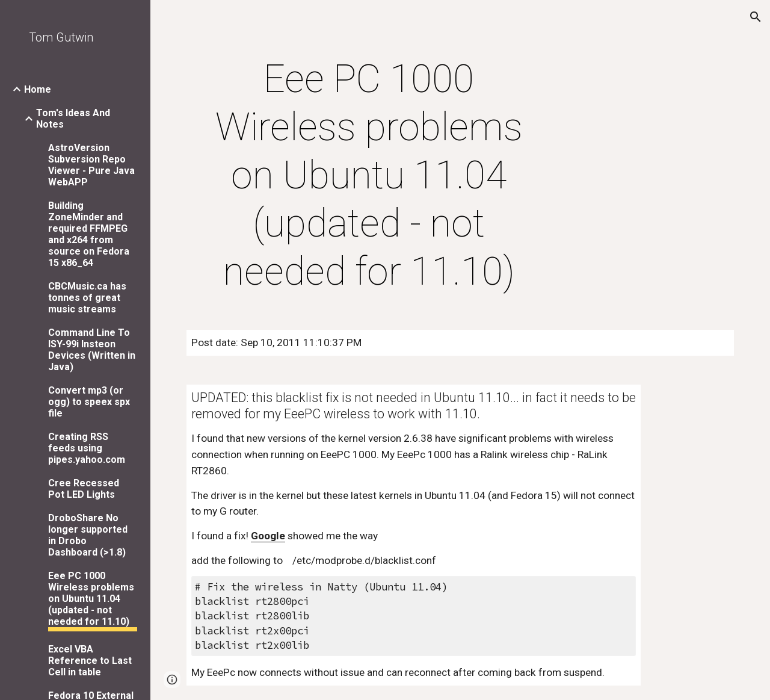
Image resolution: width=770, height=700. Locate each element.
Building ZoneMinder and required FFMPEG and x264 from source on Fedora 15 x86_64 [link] (89, 234)
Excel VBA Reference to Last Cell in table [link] (90, 661)
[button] (756, 17)
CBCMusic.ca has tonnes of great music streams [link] (87, 298)
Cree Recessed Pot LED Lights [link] (84, 489)
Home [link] (38, 89)
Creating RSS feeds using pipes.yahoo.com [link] (87, 448)
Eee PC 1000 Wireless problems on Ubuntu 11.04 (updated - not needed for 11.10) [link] (91, 599)
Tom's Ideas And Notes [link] (73, 119)
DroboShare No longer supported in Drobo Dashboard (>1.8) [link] (88, 535)
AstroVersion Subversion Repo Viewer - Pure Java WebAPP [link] (91, 165)
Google (268, 536)
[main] (369, 176)
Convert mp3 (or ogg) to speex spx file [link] (89, 402)
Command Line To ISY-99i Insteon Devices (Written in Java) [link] (92, 350)
